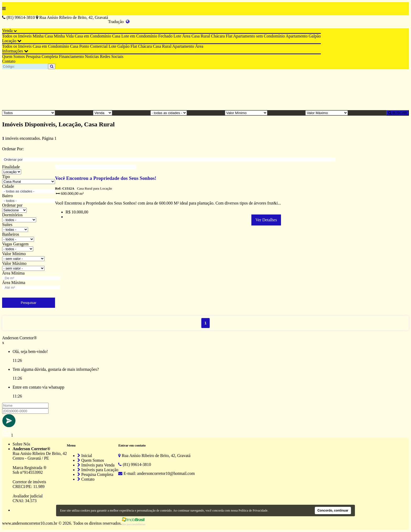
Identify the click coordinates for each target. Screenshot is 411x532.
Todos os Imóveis (17, 36)
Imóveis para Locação (98, 470)
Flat (229, 36)
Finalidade (11, 167)
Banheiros (11, 234)
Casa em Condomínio (93, 36)
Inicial (85, 456)
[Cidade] (169, 113)
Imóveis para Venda (96, 465)
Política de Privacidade (253, 510)
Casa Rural (201, 36)
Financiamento (71, 57)
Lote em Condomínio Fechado (147, 36)
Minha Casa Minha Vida (53, 36)
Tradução (119, 22)
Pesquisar (28, 303)
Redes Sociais (112, 57)
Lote (177, 36)
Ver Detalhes (266, 220)
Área (186, 36)
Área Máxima (14, 283)
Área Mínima (13, 273)
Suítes (7, 225)
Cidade (8, 186)
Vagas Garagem (15, 244)
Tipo (6, 177)
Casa (116, 36)
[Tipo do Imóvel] (29, 113)
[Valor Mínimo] (246, 113)
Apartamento (297, 36)
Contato (9, 61)
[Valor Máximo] (327, 113)
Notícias (92, 57)
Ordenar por (12, 205)
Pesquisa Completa (42, 57)
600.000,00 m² (70, 194)
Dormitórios (12, 215)
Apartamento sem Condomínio (259, 36)
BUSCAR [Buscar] (398, 113)
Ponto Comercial (93, 46)
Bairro (7, 196)
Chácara (218, 36)
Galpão (315, 36)
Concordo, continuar (333, 510)
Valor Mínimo (14, 254)
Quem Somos (13, 57)
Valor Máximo (14, 263)
